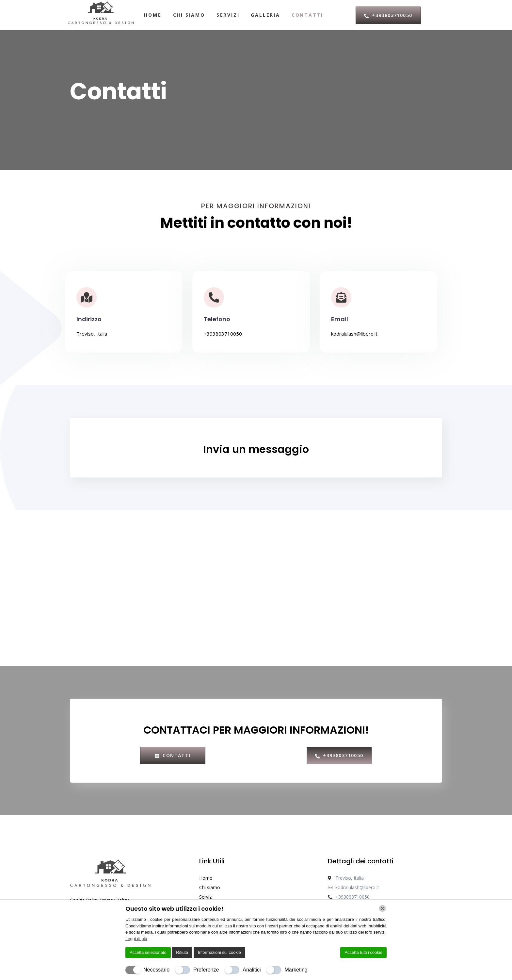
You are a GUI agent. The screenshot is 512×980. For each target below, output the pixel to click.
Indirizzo (89, 319)
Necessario (156, 970)
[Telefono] (214, 297)
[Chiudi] (382, 908)
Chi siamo (189, 15)
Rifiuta (182, 952)
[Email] (341, 297)
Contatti (307, 15)
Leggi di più (136, 939)
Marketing (296, 970)
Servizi (228, 15)
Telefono (217, 319)
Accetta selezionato (148, 952)
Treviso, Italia (92, 334)
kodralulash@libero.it (354, 334)
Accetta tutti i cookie (363, 952)
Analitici (252, 970)
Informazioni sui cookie (219, 952)
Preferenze (206, 970)
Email (340, 319)
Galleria (265, 15)
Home (153, 15)
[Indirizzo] (87, 297)
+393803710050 (223, 334)
